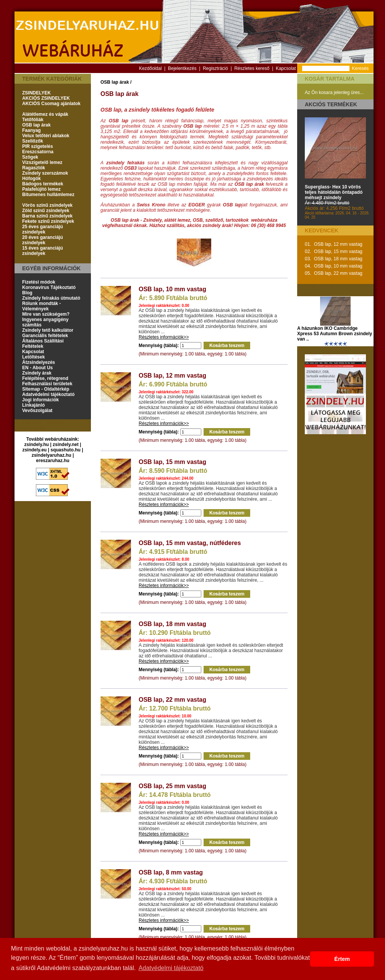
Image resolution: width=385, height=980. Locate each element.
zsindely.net (66, 445)
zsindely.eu (34, 450)
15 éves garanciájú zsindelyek (43, 251)
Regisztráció (215, 68)
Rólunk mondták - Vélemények (41, 306)
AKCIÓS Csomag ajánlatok (51, 104)
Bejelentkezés (182, 68)
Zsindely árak (37, 373)
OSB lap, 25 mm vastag (172, 786)
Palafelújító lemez (41, 189)
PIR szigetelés (38, 146)
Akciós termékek (331, 104)
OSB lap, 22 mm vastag (172, 700)
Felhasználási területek (47, 384)
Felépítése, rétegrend (45, 378)
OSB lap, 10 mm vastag (172, 289)
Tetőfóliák (33, 120)
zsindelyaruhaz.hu (52, 455)
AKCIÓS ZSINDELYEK (46, 98)
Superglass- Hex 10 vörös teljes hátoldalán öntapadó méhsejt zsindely (334, 192)
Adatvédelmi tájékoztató (48, 394)
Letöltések (33, 357)
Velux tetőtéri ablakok (46, 136)
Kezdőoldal (150, 68)
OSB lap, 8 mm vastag (171, 872)
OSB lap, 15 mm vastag (172, 462)
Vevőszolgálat (37, 410)
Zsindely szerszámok (45, 173)
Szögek (30, 157)
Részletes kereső (252, 68)
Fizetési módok (39, 282)
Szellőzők (33, 141)
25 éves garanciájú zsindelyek (43, 229)
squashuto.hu (66, 450)
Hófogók (32, 178)
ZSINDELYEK (36, 93)
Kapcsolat (286, 68)
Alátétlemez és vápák (45, 114)
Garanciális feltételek (45, 336)
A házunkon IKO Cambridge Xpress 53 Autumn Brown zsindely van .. (335, 334)
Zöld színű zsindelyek (46, 211)
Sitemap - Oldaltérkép (46, 389)
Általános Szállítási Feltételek (43, 344)
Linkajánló (33, 405)
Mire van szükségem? (46, 314)
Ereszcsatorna (38, 152)
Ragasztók (34, 168)
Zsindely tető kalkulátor (48, 330)
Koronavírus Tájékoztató (49, 287)
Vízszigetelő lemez (42, 162)
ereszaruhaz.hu (53, 461)
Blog (27, 293)
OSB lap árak (36, 125)
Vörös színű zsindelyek (47, 205)
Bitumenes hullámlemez (48, 195)
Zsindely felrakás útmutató (51, 298)
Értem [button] (342, 959)
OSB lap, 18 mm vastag (172, 624)
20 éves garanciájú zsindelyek (43, 240)
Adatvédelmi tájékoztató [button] (171, 968)
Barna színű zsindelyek (47, 216)
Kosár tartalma (330, 79)
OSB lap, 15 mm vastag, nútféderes (190, 543)
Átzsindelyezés (39, 362)
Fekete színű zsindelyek (48, 221)
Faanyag (32, 130)
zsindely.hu (37, 445)
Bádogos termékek (43, 184)
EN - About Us (37, 368)
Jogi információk (40, 400)
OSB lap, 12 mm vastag (172, 376)
